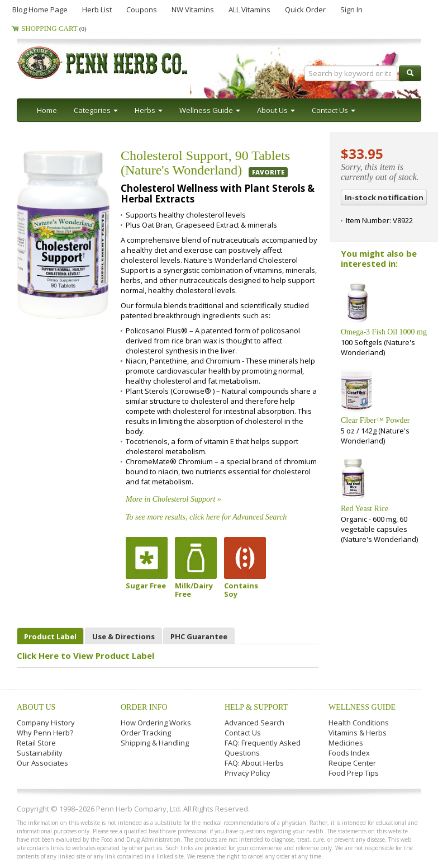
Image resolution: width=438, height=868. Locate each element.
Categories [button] (96, 110)
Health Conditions (359, 723)
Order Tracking (146, 733)
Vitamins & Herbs (358, 733)
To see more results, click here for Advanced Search (206, 517)
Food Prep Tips (354, 773)
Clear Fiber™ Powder (375, 420)
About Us (36, 707)
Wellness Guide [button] (210, 110)
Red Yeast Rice (365, 509)
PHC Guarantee (199, 636)
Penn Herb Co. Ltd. (124, 63)
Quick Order (305, 10)
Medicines (346, 743)
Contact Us (243, 733)
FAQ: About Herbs (254, 763)
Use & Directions (123, 636)
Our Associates (42, 763)
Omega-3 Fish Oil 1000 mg (384, 332)
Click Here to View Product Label (85, 655)
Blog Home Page (40, 10)
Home (47, 110)
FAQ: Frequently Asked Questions (263, 748)
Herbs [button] (149, 110)
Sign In (351, 10)
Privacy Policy (247, 773)
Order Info (144, 707)
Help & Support (256, 707)
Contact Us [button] (334, 110)
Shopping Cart (54, 28)
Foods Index (349, 753)
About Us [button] (276, 110)
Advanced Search (254, 723)
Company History (46, 723)
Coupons (142, 10)
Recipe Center (352, 763)
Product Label (50, 636)
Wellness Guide (362, 707)
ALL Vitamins (249, 10)
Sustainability (40, 753)
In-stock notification (384, 197)
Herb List (97, 10)
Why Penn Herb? (45, 733)
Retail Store (36, 743)
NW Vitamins (193, 10)
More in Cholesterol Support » (173, 499)
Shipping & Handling (155, 743)
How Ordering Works (156, 723)
